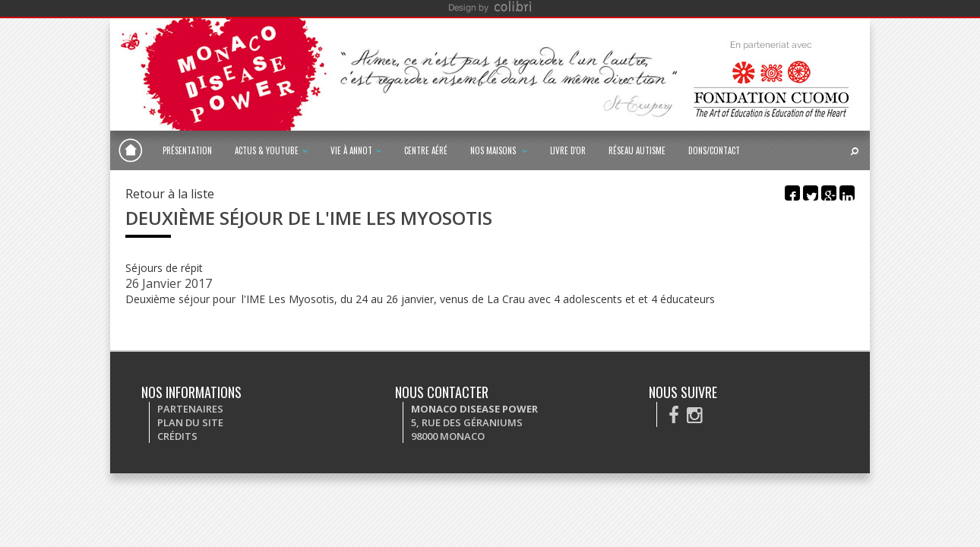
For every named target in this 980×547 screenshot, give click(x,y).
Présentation (187, 150)
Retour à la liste (170, 194)
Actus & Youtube (271, 150)
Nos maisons (499, 150)
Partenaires (190, 409)
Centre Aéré (426, 150)
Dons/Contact (714, 150)
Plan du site (190, 422)
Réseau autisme (637, 150)
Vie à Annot (356, 150)
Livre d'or (568, 150)
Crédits (177, 436)
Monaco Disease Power (131, 150)
